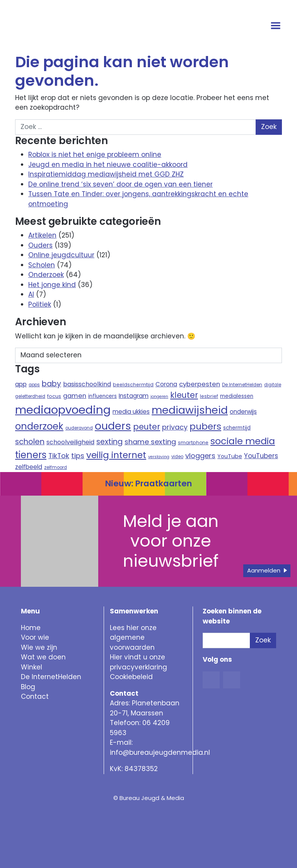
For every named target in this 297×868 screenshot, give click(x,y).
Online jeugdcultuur (61, 255)
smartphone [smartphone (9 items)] (193, 442)
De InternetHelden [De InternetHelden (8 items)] (242, 385)
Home (31, 628)
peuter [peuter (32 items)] (147, 427)
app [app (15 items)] (21, 384)
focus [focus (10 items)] (54, 396)
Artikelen (42, 235)
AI (31, 294)
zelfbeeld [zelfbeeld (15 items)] (29, 467)
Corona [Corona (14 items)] (166, 384)
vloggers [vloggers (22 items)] (200, 456)
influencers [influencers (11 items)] (102, 396)
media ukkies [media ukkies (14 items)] (131, 412)
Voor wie (35, 637)
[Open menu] (277, 26)
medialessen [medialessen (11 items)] (237, 396)
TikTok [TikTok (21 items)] (59, 456)
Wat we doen (43, 657)
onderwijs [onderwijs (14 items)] (243, 412)
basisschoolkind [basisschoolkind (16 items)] (87, 384)
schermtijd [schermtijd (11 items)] (237, 428)
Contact (35, 696)
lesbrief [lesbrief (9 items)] (209, 396)
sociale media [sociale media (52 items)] (243, 441)
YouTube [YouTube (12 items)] (230, 456)
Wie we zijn (39, 647)
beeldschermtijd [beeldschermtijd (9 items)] (133, 385)
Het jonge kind (52, 285)
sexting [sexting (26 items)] (109, 442)
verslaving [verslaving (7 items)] (159, 457)
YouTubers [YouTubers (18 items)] (261, 456)
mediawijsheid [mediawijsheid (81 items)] (190, 410)
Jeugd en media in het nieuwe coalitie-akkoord (108, 165)
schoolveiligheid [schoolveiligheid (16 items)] (70, 442)
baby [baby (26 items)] (51, 384)
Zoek (263, 640)
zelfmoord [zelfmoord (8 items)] (55, 467)
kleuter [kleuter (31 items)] (184, 395)
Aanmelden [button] (264, 570)
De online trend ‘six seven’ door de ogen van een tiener (120, 184)
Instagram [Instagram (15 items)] (134, 396)
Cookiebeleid (131, 677)
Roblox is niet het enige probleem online (95, 155)
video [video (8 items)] (177, 457)
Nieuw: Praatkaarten (148, 483)
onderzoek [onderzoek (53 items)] (39, 426)
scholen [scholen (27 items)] (30, 442)
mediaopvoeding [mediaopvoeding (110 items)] (63, 410)
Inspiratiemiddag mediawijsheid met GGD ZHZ (106, 174)
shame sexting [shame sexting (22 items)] (150, 442)
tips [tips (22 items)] (78, 456)
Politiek (40, 304)
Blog (28, 687)
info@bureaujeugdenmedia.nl (160, 752)
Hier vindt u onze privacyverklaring (138, 662)
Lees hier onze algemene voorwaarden (133, 638)
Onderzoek (46, 275)
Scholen (42, 265)
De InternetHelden (51, 677)
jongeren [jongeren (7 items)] (159, 397)
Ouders (40, 245)
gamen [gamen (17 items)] (75, 396)
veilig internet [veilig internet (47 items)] (116, 455)
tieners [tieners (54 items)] (31, 455)
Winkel (32, 667)
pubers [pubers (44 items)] (205, 426)
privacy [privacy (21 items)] (175, 427)
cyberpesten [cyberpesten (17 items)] (200, 384)
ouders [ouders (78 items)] (113, 426)
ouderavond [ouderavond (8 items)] (79, 428)
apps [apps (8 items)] (34, 385)
